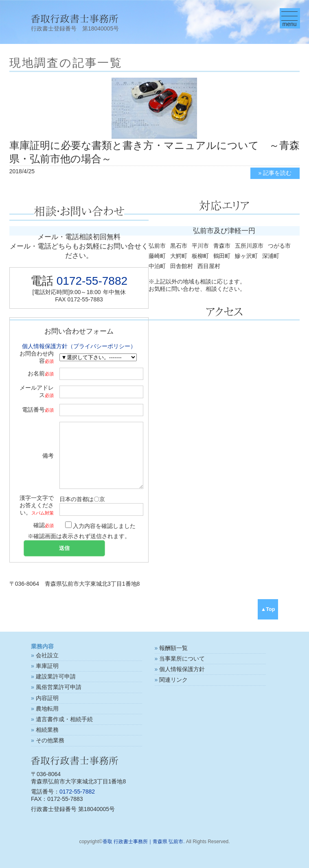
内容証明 (47, 698)
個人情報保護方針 (182, 669)
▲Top (268, 609)
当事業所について (182, 659)
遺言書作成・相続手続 (64, 719)
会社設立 (47, 655)
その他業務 (50, 740)
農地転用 (47, 709)
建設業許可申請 (56, 676)
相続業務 (47, 730)
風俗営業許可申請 (59, 687)
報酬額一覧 (173, 648)
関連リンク (173, 680)
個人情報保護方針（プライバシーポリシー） (79, 346)
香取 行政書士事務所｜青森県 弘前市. (144, 842)
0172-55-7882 (92, 281)
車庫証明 (47, 666)
